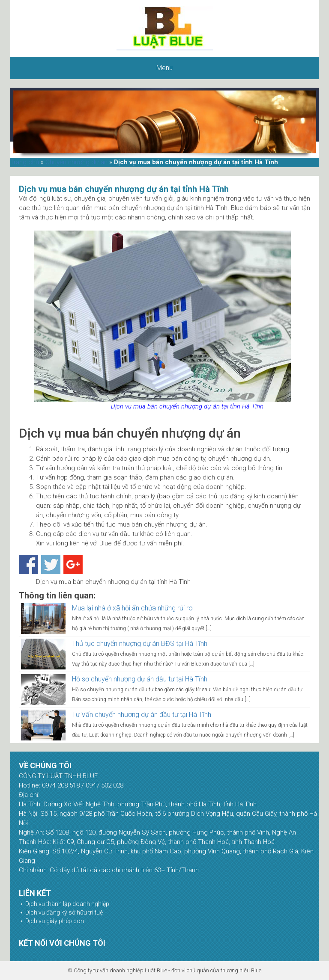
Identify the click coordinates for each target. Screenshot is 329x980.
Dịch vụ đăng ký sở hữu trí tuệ (64, 912)
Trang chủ (25, 162)
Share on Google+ (73, 564)
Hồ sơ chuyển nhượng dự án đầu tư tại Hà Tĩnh (140, 679)
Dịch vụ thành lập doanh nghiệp (67, 904)
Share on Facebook (28, 564)
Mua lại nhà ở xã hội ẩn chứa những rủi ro (132, 608)
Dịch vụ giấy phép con (55, 921)
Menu (164, 68)
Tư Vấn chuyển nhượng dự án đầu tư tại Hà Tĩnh (142, 715)
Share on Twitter (51, 564)
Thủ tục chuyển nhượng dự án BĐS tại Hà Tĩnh (140, 644)
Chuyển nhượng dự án (76, 162)
